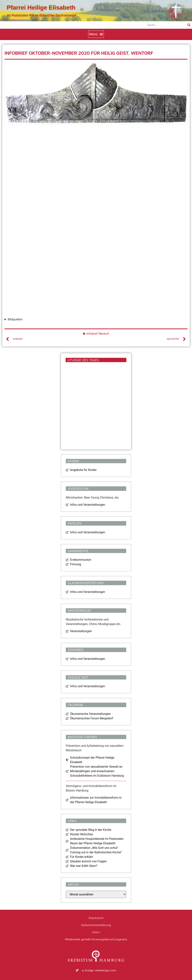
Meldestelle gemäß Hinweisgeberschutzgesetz (96, 939)
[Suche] (189, 25)
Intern (96, 932)
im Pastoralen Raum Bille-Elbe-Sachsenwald (42, 15)
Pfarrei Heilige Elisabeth (41, 8)
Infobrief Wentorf (98, 334)
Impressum (96, 918)
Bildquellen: (15, 319)
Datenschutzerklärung (96, 925)
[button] (96, 34)
